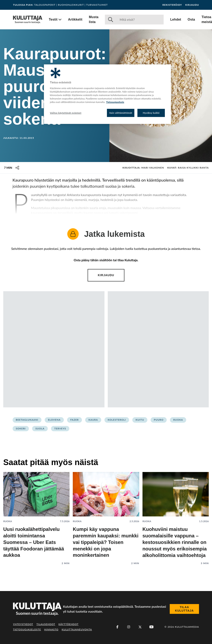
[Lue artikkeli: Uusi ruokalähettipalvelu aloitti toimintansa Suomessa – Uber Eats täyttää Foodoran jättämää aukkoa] (36, 515)
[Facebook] (117, 627)
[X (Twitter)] (140, 627)
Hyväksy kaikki (151, 113)
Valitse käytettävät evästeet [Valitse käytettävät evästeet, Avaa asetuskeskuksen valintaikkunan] (66, 113)
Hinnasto (51, 629)
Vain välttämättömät (121, 113)
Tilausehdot (46, 624)
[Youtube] (151, 627)
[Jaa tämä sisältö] (17, 168)
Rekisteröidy (172, 5)
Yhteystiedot (23, 624)
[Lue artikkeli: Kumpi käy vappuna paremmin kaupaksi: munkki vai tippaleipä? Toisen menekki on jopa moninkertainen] (106, 515)
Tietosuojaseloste (27, 629)
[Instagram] (129, 627)
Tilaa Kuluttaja (184, 609)
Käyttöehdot (69, 624)
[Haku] (140, 20)
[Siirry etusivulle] (28, 20)
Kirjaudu (192, 5)
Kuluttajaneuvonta (77, 629)
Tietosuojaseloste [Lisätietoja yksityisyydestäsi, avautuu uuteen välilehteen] (115, 102)
